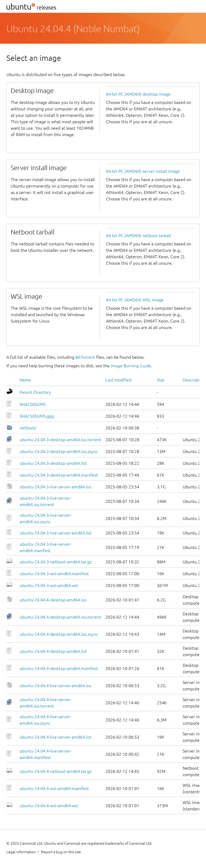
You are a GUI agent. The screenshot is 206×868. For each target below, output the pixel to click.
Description (194, 380)
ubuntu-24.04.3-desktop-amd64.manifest (59, 475)
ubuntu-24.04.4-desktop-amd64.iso (53, 600)
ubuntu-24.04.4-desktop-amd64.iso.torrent (60, 617)
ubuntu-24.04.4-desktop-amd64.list (53, 651)
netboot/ (28, 428)
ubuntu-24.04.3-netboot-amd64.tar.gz (56, 562)
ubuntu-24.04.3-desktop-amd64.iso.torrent (60, 440)
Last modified (118, 380)
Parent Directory (35, 392)
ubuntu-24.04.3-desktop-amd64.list (53, 463)
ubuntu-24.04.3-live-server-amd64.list (56, 533)
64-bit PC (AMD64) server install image (143, 171)
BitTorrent (85, 357)
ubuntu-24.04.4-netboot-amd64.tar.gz (56, 771)
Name (25, 380)
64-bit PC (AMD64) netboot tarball (138, 235)
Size (161, 380)
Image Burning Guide (131, 366)
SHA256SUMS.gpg (37, 416)
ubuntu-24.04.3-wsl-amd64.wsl (49, 585)
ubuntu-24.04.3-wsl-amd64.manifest (54, 574)
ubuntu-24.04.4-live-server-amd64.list (56, 737)
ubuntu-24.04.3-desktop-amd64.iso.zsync (59, 451)
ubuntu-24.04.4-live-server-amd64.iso (55, 686)
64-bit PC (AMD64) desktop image (138, 94)
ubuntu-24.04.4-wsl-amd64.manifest (54, 788)
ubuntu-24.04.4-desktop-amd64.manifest (59, 668)
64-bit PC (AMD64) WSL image (135, 300)
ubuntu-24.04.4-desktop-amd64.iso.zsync (59, 634)
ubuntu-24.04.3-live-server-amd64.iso (55, 487)
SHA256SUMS (33, 404)
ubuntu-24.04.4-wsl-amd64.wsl (49, 806)
